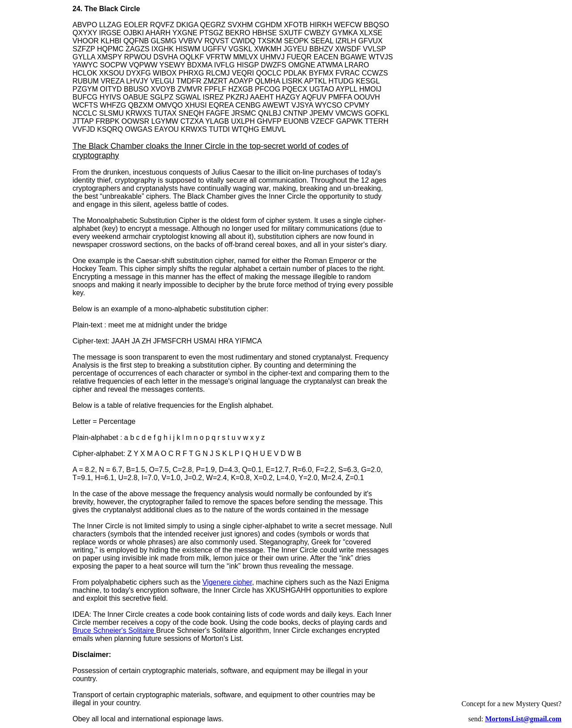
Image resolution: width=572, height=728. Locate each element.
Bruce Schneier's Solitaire (114, 630)
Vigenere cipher (227, 582)
